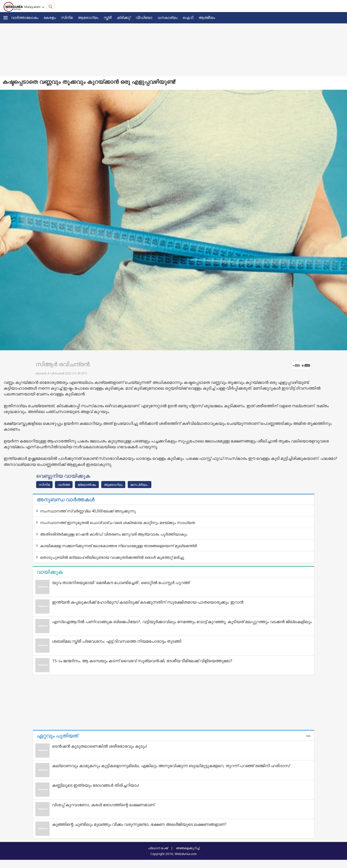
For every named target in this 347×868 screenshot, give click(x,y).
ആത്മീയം (207, 17)
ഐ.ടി (188, 17)
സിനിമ (67, 17)
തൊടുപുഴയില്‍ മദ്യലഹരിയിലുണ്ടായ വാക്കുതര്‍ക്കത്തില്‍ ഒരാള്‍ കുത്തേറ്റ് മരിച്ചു (112, 557)
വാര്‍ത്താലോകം (25, 17)
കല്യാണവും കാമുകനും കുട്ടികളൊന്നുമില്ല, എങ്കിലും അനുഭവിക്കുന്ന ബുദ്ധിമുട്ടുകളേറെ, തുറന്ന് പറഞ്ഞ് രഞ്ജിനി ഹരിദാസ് (171, 766)
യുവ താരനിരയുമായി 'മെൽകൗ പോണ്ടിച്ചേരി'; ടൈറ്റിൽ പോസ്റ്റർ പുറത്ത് (121, 582)
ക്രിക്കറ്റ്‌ (124, 17)
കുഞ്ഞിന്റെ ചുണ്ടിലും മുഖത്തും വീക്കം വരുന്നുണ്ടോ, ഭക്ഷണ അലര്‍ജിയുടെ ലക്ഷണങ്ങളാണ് (139, 824)
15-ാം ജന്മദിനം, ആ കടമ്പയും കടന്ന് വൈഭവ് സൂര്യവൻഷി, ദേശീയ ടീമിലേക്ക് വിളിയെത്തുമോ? (142, 661)
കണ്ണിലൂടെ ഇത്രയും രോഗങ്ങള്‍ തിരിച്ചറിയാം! (96, 785)
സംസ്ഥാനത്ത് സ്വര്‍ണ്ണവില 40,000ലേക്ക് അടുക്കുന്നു (88, 511)
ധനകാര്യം (167, 17)
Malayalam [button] (33, 7)
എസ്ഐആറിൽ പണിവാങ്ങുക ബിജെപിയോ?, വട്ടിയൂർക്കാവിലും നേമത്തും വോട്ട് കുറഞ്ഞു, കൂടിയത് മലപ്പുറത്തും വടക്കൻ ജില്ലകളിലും (182, 622)
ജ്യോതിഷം (87, 485)
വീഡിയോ (144, 17)
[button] (6, 18)
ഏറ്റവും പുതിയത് (57, 736)
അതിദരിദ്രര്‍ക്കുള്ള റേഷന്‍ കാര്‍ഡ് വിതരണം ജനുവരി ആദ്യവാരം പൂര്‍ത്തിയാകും (114, 534)
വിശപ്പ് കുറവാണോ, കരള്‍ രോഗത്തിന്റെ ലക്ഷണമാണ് (103, 805)
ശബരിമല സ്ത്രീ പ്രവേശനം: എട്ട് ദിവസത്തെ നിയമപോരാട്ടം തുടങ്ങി (117, 641)
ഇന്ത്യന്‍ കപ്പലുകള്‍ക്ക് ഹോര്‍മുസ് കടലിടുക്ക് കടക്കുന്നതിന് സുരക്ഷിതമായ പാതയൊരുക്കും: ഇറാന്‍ (148, 602)
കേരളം (50, 17)
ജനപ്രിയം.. (140, 485)
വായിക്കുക (50, 572)
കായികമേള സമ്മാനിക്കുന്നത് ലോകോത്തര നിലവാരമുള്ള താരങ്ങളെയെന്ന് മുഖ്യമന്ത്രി (118, 546)
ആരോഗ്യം (88, 17)
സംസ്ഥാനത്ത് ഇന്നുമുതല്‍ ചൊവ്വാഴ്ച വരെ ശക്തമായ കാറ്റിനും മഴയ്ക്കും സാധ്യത (117, 523)
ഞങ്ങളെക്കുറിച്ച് (188, 848)
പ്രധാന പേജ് (158, 848)
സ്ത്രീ (108, 17)
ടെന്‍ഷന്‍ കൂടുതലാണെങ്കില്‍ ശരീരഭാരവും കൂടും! (99, 746)
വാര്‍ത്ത (64, 485)
